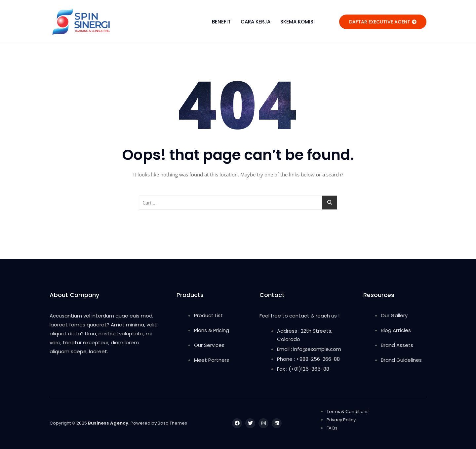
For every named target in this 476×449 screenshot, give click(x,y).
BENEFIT (221, 22)
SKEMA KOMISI (297, 22)
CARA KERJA (256, 22)
